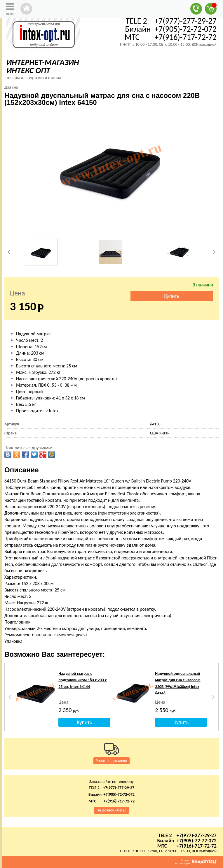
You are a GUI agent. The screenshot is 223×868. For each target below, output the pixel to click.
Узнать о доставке (111, 761)
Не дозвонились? (112, 810)
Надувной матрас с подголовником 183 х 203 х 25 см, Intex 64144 (82, 680)
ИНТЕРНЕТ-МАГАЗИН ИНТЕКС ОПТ (43, 66)
